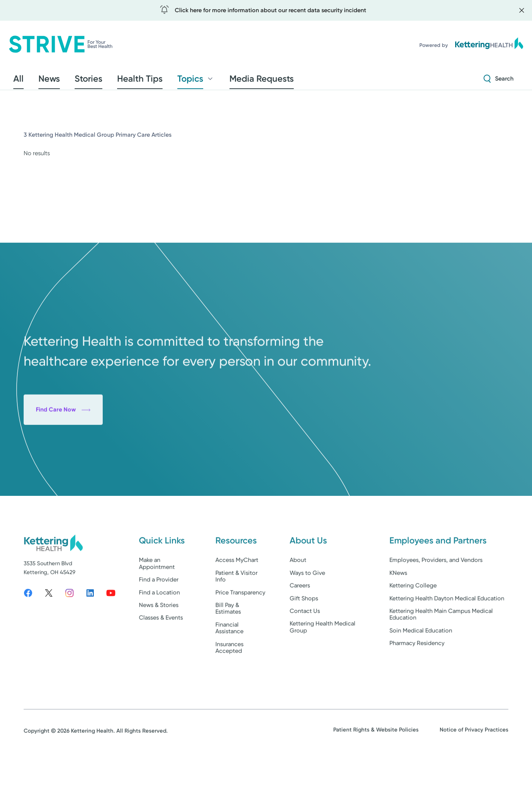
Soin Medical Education (421, 656)
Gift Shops (304, 624)
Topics (156, 81)
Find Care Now (63, 456)
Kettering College (413, 611)
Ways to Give (307, 598)
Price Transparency (240, 618)
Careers (300, 611)
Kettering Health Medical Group (323, 652)
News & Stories (159, 630)
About (298, 585)
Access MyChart (237, 585)
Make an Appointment (157, 589)
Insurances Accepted (229, 673)
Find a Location (159, 618)
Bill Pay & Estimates (228, 633)
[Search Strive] (499, 81)
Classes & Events (161, 643)
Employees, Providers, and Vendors (436, 585)
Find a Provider (159, 605)
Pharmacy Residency (417, 669)
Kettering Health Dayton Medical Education (447, 624)
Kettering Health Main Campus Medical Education (441, 639)
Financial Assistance (229, 653)
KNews (398, 598)
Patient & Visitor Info (236, 601)
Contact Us (305, 636)
